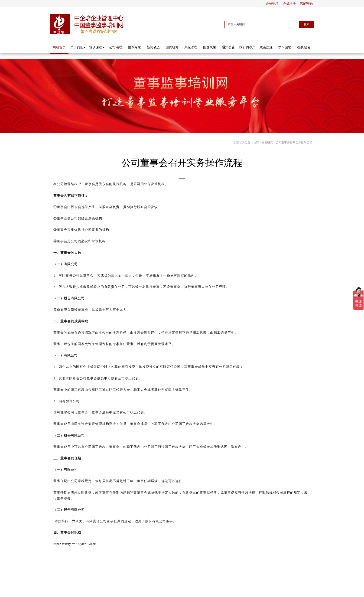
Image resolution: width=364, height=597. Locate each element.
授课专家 (134, 47)
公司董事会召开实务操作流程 (294, 143)
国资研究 (172, 47)
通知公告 (228, 47)
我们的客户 (247, 47)
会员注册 (289, 4)
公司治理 (116, 47)
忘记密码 (306, 4)
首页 (256, 143)
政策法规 (266, 47)
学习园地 (285, 47)
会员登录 (272, 4)
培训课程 (97, 47)
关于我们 (78, 47)
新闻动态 (153, 47)
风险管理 (191, 47)
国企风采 (210, 47)
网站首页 (59, 47)
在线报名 (304, 47)
